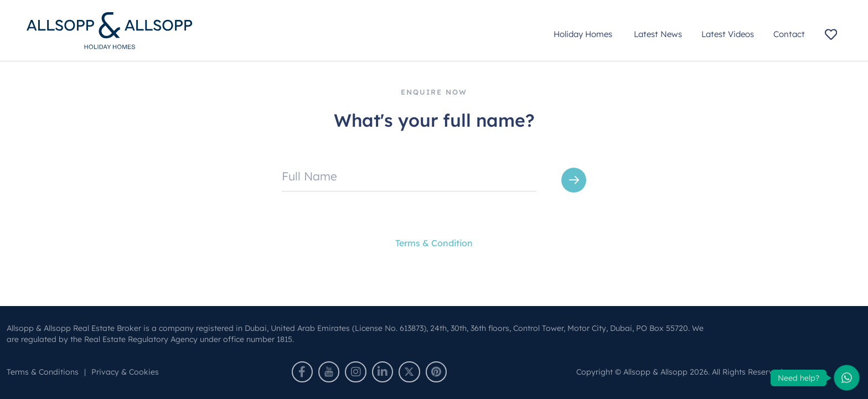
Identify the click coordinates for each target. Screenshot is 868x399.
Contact (789, 34)
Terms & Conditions (43, 372)
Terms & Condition (434, 243)
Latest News (658, 34)
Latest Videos (728, 34)
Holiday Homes (584, 34)
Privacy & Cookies (125, 372)
